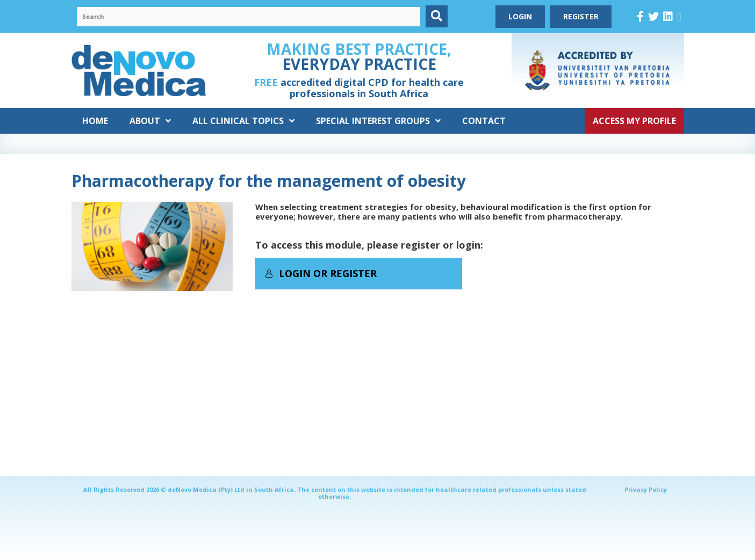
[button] (437, 16)
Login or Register (321, 273)
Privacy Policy (646, 489)
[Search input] (249, 17)
